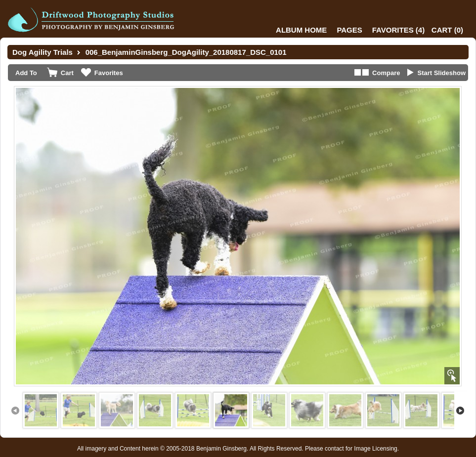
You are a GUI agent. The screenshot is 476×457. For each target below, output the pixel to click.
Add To (26, 73)
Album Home (301, 30)
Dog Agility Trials (43, 52)
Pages (349, 30)
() (398, 30)
